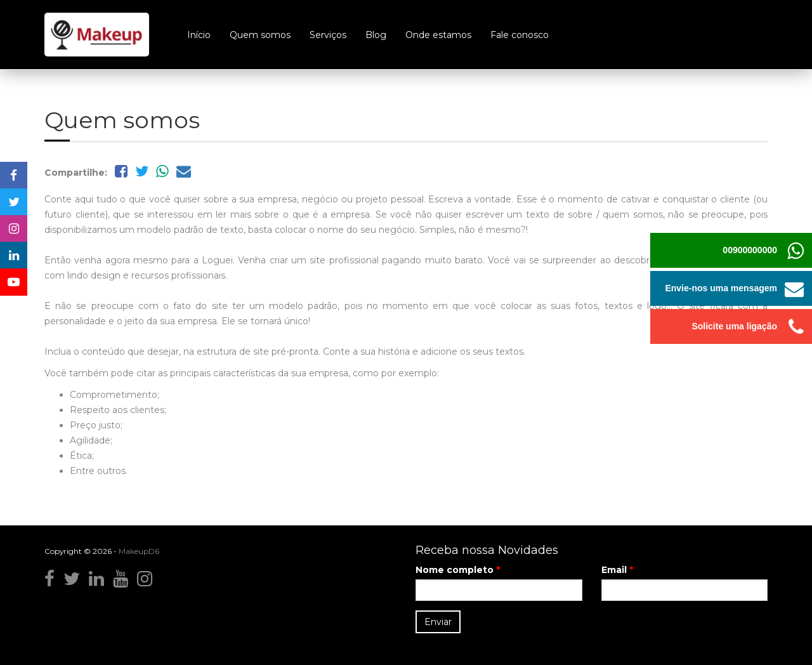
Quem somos (260, 35)
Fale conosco (520, 35)
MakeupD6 (139, 551)
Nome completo (458, 570)
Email (617, 570)
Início (199, 35)
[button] (795, 288)
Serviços (328, 35)
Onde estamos (438, 35)
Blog (376, 35)
